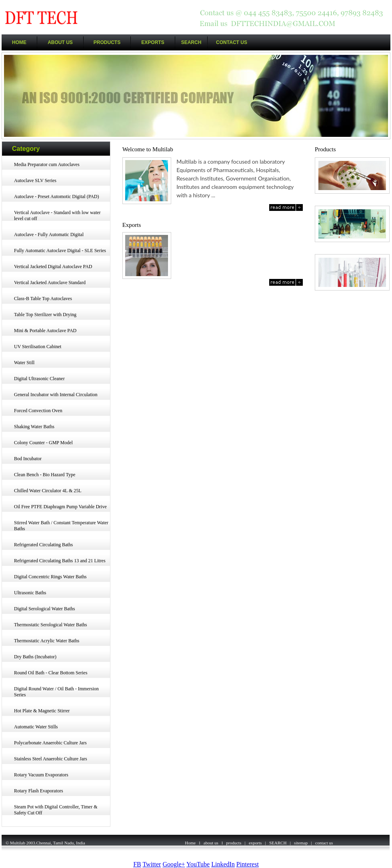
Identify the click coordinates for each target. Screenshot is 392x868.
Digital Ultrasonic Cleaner (39, 379)
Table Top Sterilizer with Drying (45, 315)
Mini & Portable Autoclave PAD (45, 331)
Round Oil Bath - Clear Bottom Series (51, 673)
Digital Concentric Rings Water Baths (50, 577)
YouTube (198, 864)
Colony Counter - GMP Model (43, 443)
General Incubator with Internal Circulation (56, 395)
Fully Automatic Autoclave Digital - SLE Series (60, 251)
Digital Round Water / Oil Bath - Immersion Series (56, 692)
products (234, 843)
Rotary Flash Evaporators (39, 791)
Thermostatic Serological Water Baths (50, 625)
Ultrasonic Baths (30, 593)
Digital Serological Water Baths (44, 609)
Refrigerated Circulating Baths (43, 545)
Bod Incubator (28, 459)
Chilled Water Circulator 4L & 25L (48, 491)
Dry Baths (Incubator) (35, 657)
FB (137, 864)
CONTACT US (232, 42)
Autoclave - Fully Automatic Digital (49, 235)
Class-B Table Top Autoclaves (43, 299)
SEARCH (191, 42)
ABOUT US (60, 42)
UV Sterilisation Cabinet (38, 347)
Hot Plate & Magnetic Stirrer (42, 711)
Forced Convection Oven (38, 411)
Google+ (174, 864)
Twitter (152, 864)
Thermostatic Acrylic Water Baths (47, 641)
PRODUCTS (107, 42)
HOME (19, 42)
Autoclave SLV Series (35, 180)
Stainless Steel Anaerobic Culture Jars (51, 759)
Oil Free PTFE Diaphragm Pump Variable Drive (60, 507)
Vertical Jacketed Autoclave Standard (50, 283)
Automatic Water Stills (36, 727)
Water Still (24, 363)
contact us (324, 843)
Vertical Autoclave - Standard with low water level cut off (57, 215)
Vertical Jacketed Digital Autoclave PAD (53, 267)
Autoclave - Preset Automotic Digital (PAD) (57, 196)
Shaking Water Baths (34, 427)
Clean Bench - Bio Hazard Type (45, 475)
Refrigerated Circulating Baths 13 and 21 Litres (60, 561)
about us (211, 843)
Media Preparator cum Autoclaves (47, 164)
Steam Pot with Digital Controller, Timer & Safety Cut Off (56, 810)
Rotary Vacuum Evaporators (41, 775)
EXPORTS (153, 42)
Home (190, 843)
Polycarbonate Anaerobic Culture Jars (50, 743)
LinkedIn (223, 864)
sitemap (301, 843)
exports (255, 843)
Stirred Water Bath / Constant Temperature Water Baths (61, 526)
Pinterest (248, 864)
